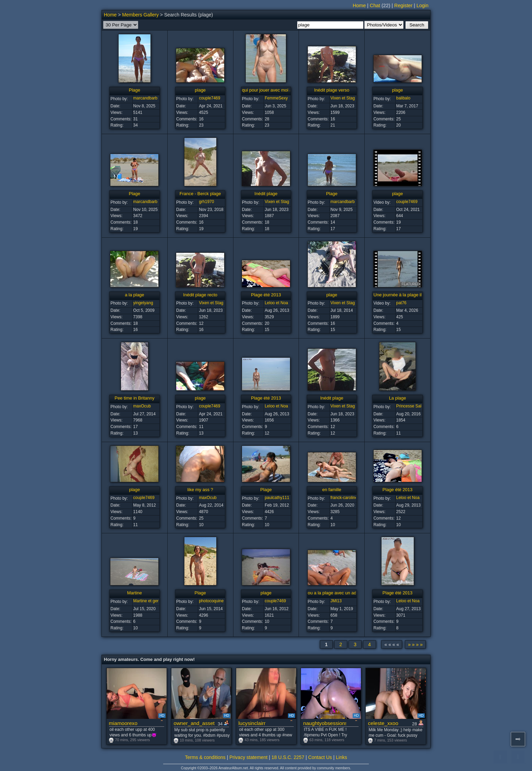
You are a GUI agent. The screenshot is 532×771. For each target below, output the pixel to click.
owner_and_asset (194, 723)
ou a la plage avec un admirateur (340, 593)
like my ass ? (200, 490)
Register (403, 5)
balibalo (403, 98)
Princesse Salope (412, 406)
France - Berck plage (200, 194)
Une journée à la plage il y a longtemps (412, 295)
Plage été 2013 (266, 295)
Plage (135, 90)
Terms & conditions (205, 757)
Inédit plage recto (200, 295)
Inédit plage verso (332, 90)
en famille (332, 490)
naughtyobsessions (325, 723)
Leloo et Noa (276, 303)
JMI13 (336, 601)
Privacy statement (248, 757)
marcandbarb (146, 98)
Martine (135, 593)
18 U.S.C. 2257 (288, 757)
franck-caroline (344, 498)
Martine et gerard (149, 601)
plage (200, 90)
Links (342, 757)
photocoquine (211, 601)
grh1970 (206, 202)
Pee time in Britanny (134, 398)
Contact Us (320, 757)
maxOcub (142, 406)
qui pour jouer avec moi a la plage (275, 90)
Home (359, 5)
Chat (375, 5)
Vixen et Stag (343, 98)
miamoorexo (123, 723)
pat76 (401, 303)
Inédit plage (266, 194)
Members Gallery (140, 15)
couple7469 (209, 98)
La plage (398, 398)
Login (422, 5)
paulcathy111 (277, 498)
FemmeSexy (276, 98)
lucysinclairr (252, 723)
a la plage (134, 295)
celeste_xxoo (383, 723)
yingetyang (143, 303)
